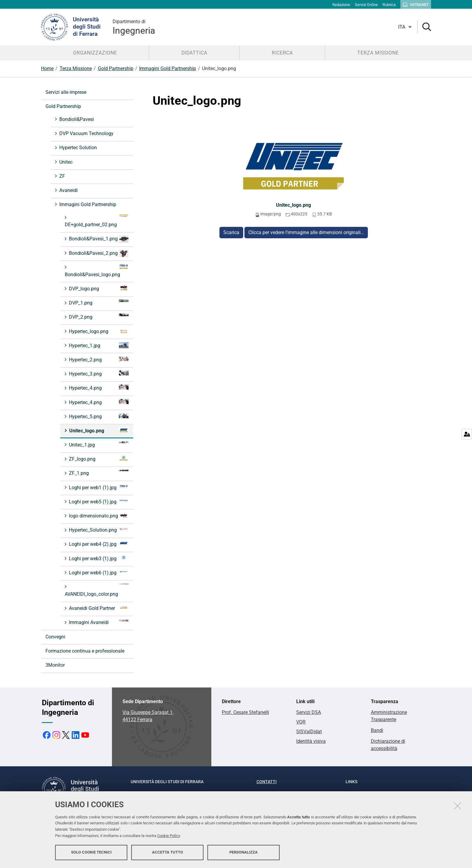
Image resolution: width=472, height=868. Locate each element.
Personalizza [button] (244, 852)
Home (47, 68)
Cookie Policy (168, 836)
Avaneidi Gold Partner (98, 608)
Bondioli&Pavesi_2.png (98, 254)
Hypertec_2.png (98, 359)
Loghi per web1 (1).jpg (98, 487)
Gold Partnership (116, 68)
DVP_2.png (98, 317)
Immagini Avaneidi (98, 622)
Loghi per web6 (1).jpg (98, 572)
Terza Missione (76, 68)
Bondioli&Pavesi (76, 119)
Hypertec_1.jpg (98, 345)
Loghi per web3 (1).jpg (98, 558)
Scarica (231, 232)
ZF (62, 176)
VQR (301, 722)
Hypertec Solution (78, 148)
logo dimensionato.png (98, 516)
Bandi (377, 730)
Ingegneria (134, 27)
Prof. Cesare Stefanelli (245, 712)
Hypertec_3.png (98, 374)
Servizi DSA (309, 712)
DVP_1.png (98, 303)
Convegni (55, 637)
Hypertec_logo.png (98, 331)
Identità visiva (311, 741)
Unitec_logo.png (293, 205)
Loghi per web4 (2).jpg (98, 544)
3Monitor (55, 665)
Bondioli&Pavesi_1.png (98, 239)
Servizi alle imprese (66, 92)
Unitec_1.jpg (98, 445)
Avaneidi (68, 190)
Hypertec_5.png (98, 416)
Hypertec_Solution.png (98, 530)
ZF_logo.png (98, 459)
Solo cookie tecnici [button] (91, 852)
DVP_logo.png (98, 288)
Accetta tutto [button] (168, 852)
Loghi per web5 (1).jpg (98, 501)
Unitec (65, 162)
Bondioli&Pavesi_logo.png (97, 271)
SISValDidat (309, 732)
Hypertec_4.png (98, 388)
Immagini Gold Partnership (168, 68)
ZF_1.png (98, 473)
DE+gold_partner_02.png (97, 221)
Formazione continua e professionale (85, 651)
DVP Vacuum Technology (86, 133)
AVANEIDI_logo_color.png (97, 590)
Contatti (267, 782)
